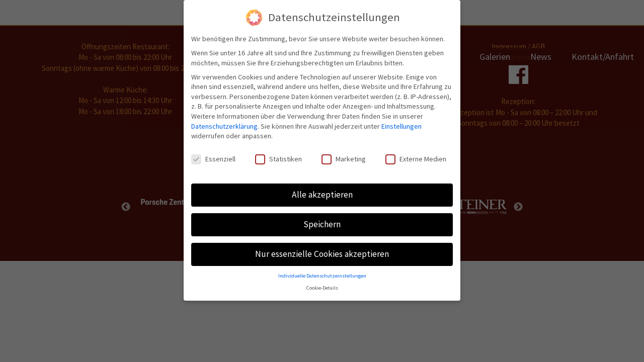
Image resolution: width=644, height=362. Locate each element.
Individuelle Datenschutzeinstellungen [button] (322, 273)
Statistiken (278, 156)
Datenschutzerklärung (224, 123)
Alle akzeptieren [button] (322, 192)
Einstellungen (401, 123)
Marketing (344, 156)
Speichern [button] (322, 221)
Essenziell (213, 156)
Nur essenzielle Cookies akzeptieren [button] (322, 251)
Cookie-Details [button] (322, 285)
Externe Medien (416, 156)
